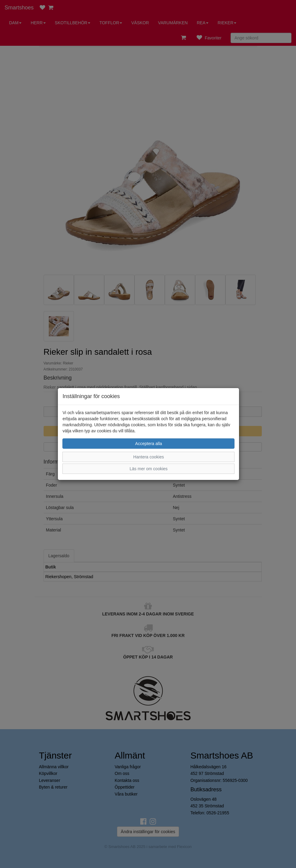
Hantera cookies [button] (149, 457)
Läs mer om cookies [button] (149, 469)
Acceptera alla (149, 444)
